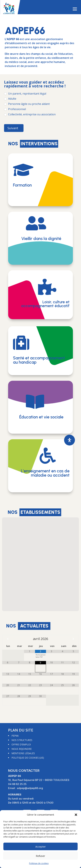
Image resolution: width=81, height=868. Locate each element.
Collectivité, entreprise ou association (30, 114)
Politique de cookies (39, 863)
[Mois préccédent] (8, 639)
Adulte (10, 99)
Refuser (40, 856)
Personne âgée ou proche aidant (27, 104)
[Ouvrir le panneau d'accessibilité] (70, 440)
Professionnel (15, 109)
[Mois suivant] (73, 639)
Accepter (41, 847)
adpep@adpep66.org (30, 788)
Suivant (13, 128)
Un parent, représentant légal (25, 94)
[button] (76, 815)
